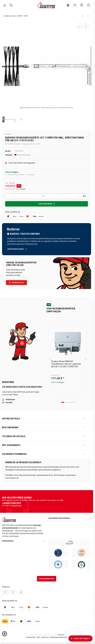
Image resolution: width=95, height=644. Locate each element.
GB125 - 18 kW (35, 144)
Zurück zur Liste (9, 16)
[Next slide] (85, 359)
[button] (5, 6)
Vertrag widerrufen (47, 579)
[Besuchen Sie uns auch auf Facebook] (5, 592)
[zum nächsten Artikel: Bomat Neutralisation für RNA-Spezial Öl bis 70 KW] (88, 16)
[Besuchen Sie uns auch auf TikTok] (21, 592)
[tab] (63, 402)
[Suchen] (11, 5)
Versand (22, 189)
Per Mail (7, 403)
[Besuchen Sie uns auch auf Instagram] (13, 592)
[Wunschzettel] (82, 5)
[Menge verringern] (8, 196)
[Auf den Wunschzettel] (86, 26)
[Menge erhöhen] (78, 196)
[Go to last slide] (50, 359)
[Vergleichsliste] (75, 5)
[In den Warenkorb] (4, 20)
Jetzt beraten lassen (17, 249)
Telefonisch (9, 400)
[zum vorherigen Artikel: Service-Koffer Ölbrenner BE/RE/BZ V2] (82, 16)
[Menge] (43, 196)
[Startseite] (47, 5)
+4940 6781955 (11, 503)
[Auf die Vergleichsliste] (79, 26)
